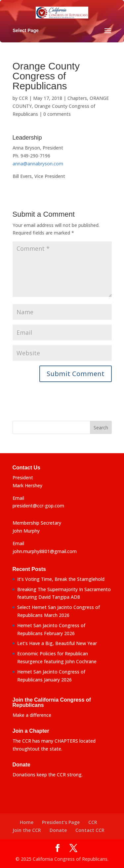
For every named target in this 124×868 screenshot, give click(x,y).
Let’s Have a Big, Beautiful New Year (57, 643)
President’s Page (61, 822)
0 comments (57, 114)
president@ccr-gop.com (38, 506)
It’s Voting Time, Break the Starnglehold (61, 579)
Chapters (77, 98)
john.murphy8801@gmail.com (45, 551)
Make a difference (32, 715)
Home (27, 822)
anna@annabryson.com (38, 164)
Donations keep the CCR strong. (48, 775)
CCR (23, 98)
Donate (58, 830)
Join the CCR (27, 830)
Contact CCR (90, 830)
